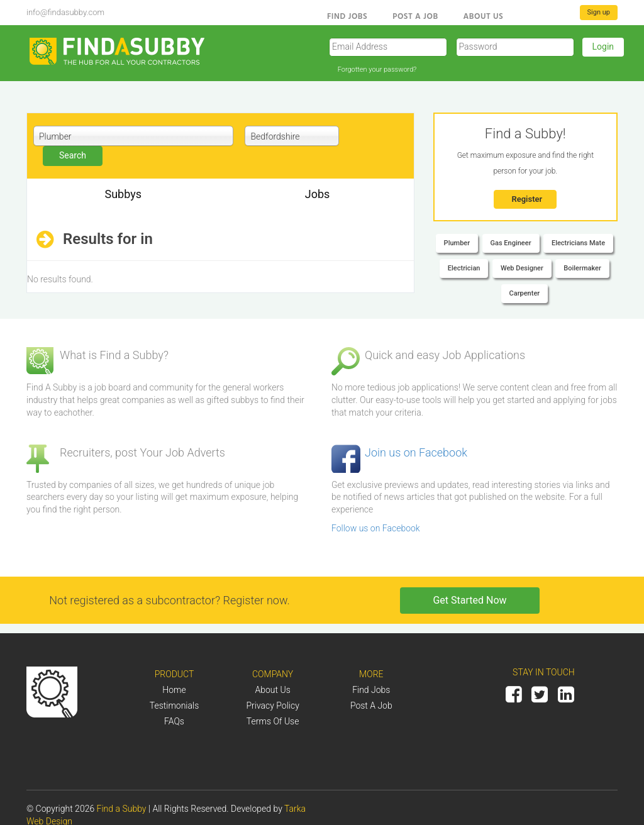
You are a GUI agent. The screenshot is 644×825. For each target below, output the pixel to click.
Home (174, 690)
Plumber (457, 243)
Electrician (464, 268)
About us (484, 16)
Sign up (599, 12)
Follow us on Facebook (376, 528)
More (371, 674)
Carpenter (525, 293)
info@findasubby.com (65, 12)
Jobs (318, 194)
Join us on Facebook (416, 452)
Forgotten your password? (377, 69)
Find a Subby (123, 809)
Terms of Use (273, 721)
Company (273, 674)
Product (175, 674)
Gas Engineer (511, 243)
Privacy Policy (272, 706)
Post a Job (415, 16)
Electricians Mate (578, 243)
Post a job (371, 706)
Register (527, 199)
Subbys (123, 194)
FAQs (174, 721)
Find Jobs (347, 16)
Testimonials (175, 706)
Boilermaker (582, 268)
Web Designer (522, 268)
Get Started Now (469, 600)
